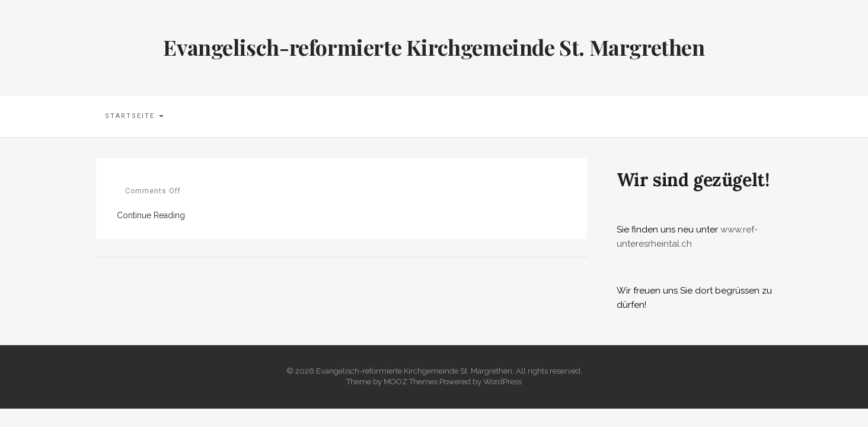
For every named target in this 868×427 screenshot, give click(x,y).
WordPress (502, 382)
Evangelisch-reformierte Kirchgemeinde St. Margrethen (434, 47)
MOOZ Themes (411, 382)
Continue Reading (151, 215)
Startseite (134, 116)
